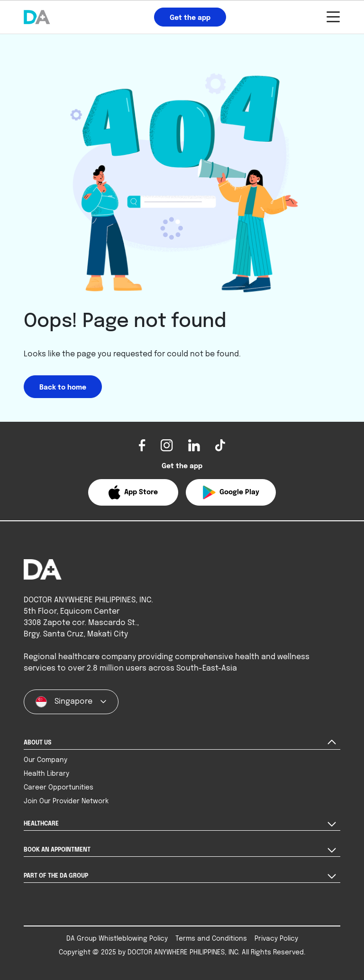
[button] (133, 492)
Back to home (63, 388)
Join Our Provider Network (66, 801)
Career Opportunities (59, 788)
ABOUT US (37, 743)
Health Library (46, 774)
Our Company (45, 760)
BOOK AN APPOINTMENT (57, 850)
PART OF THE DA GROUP (56, 876)
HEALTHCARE (41, 824)
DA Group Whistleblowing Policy (117, 939)
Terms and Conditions (211, 939)
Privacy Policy (276, 939)
